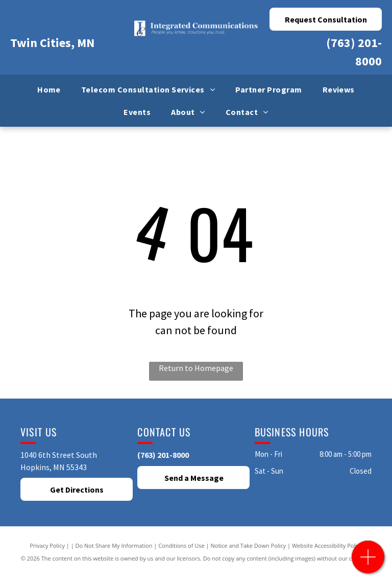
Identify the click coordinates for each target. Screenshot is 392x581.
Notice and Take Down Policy (249, 545)
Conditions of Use (181, 545)
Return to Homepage (196, 368)
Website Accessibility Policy (327, 545)
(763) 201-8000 (163, 455)
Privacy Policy (47, 545)
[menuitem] (49, 89)
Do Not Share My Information (114, 545)
